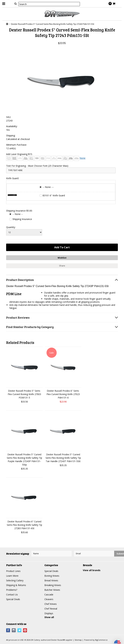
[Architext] (9, 158)
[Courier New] (48, 158)
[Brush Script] (26, 158)
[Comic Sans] (37, 158)
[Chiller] (31, 158)
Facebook (8, 630)
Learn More (12, 576)
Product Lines (13, 571)
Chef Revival (51, 609)
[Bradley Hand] (20, 158)
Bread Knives (51, 580)
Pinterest (25, 630)
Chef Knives (51, 604)
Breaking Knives (53, 585)
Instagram (14, 630)
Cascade (49, 595)
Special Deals (13, 599)
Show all (49, 617)
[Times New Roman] (76, 158)
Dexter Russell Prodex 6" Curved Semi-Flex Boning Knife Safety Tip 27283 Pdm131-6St (24, 525)
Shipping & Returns (16, 585)
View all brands (92, 570)
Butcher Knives (52, 590)
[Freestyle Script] (65, 158)
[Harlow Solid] (71, 158)
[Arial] (14, 158)
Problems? (12, 590)
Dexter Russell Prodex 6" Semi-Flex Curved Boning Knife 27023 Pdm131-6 (63, 394)
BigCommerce (101, 640)
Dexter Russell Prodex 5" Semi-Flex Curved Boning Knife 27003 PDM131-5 (24, 394)
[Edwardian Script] (54, 158)
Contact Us (12, 595)
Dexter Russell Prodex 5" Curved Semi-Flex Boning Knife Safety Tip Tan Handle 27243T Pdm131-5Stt (63, 458)
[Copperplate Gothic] (43, 158)
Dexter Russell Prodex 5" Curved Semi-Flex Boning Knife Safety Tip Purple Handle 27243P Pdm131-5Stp (24, 460)
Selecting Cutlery (15, 580)
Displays (49, 613)
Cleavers (49, 599)
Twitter (19, 630)
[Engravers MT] (59, 158)
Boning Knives (52, 576)
